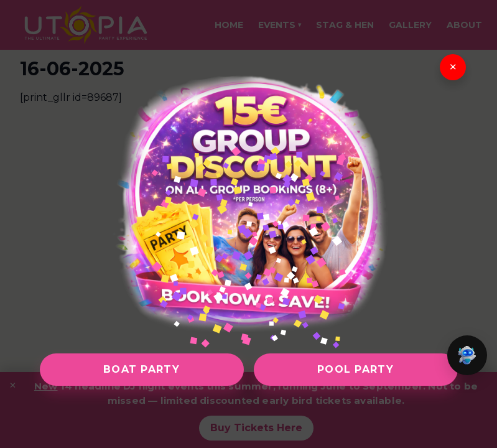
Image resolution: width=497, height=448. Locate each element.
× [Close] (453, 67)
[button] (467, 355)
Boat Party (142, 369)
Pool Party (355, 369)
